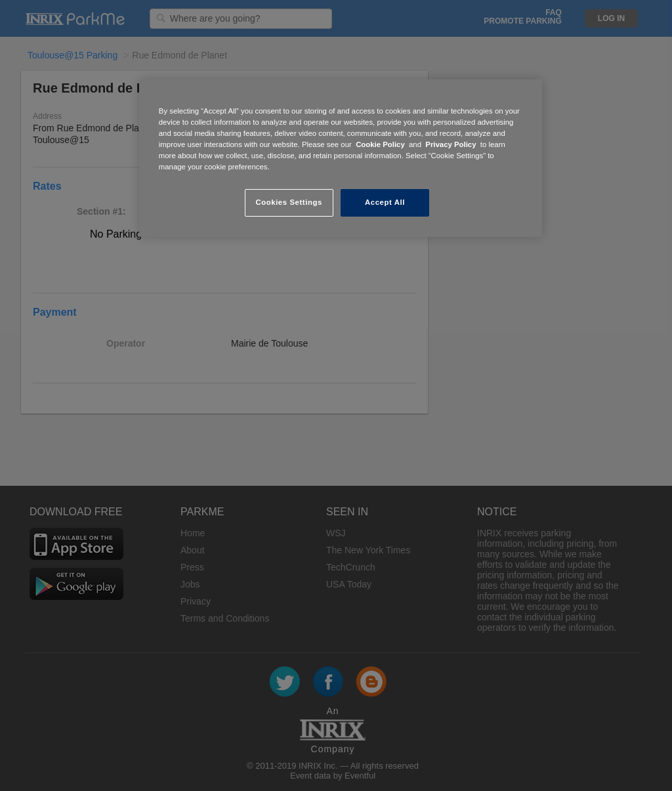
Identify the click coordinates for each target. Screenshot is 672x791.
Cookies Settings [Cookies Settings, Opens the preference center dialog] (288, 202)
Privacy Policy (451, 144)
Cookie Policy (380, 144)
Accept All (385, 202)
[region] (341, 158)
